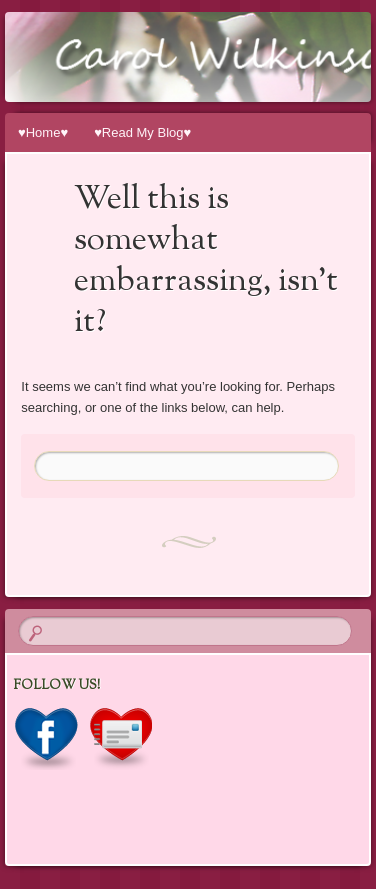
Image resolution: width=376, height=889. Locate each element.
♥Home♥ (43, 132)
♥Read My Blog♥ (142, 132)
